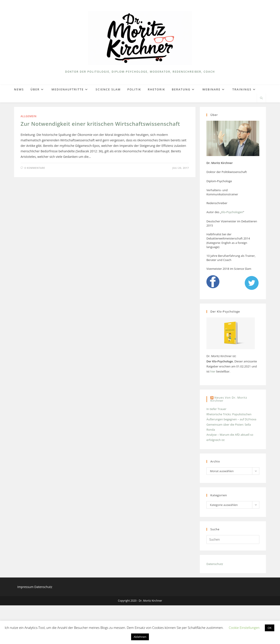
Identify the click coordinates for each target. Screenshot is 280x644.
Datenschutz (215, 603)
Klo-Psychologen (232, 212)
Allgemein (29, 116)
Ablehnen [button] (140, 637)
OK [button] (269, 628)
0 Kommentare (35, 168)
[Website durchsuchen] (261, 98)
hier (213, 410)
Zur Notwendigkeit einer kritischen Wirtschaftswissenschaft (100, 124)
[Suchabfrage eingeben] (233, 578)
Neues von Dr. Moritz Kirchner (229, 438)
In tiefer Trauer (216, 448)
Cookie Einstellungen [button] (244, 628)
